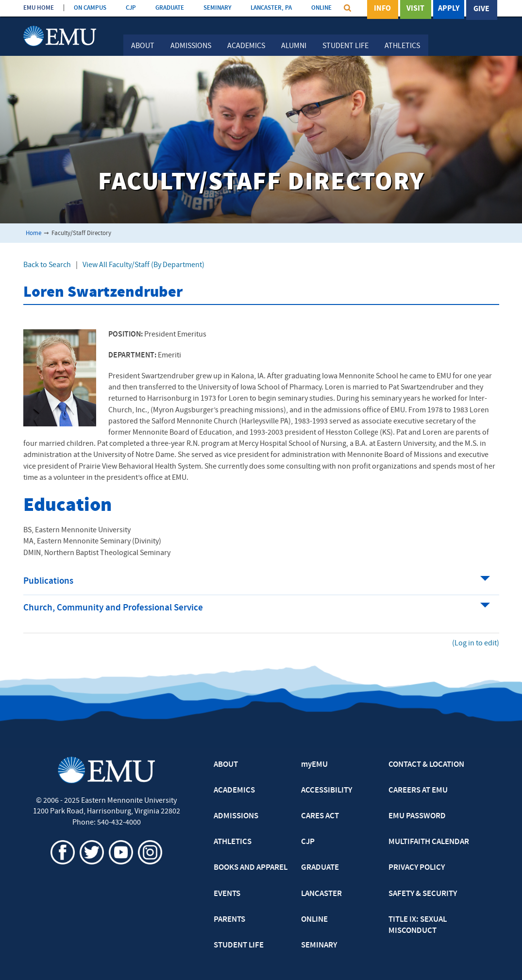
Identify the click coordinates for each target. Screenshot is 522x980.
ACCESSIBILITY (327, 791)
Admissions (191, 46)
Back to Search (47, 265)
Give (481, 9)
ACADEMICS (234, 791)
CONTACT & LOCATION (426, 765)
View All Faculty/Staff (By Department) (143, 265)
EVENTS (227, 894)
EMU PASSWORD (417, 816)
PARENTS (229, 920)
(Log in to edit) (476, 643)
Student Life (345, 46)
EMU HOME (39, 8)
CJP (131, 8)
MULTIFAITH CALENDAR (429, 842)
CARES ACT (320, 816)
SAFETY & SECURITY (423, 894)
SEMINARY (217, 8)
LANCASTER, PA (271, 8)
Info (382, 9)
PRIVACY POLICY (417, 868)
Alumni (294, 46)
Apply (449, 9)
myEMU (314, 765)
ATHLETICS (233, 842)
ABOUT (226, 765)
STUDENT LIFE (239, 946)
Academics (246, 46)
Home (34, 233)
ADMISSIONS (236, 816)
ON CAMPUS (90, 8)
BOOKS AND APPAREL (251, 868)
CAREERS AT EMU (418, 791)
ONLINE (321, 8)
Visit (415, 9)
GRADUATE (170, 8)
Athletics (402, 46)
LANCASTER (321, 894)
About (143, 46)
